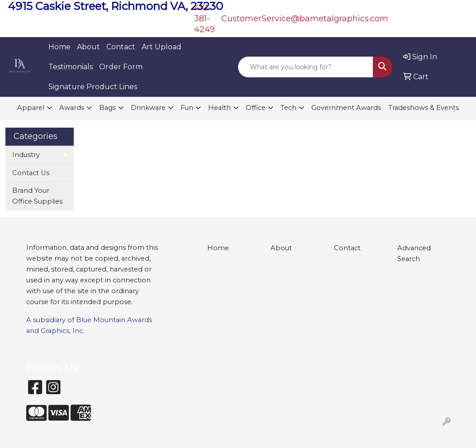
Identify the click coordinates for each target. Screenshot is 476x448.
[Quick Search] (306, 67)
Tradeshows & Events (424, 108)
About (88, 47)
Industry (26, 155)
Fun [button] (187, 108)
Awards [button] (72, 108)
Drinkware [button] (148, 108)
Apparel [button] (31, 108)
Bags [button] (107, 108)
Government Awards (346, 108)
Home (59, 47)
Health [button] (219, 108)
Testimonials (71, 67)
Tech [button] (288, 108)
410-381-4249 (205, 19)
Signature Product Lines (93, 87)
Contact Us (31, 173)
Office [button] (256, 108)
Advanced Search (414, 253)
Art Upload (162, 47)
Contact (121, 47)
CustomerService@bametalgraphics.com (305, 19)
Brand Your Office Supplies (37, 196)
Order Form (121, 67)
